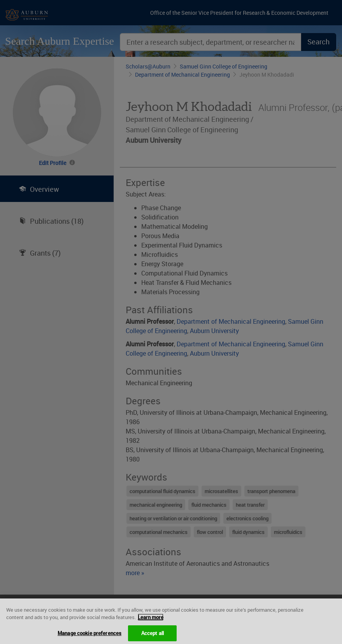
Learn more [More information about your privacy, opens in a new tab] (151, 622)
